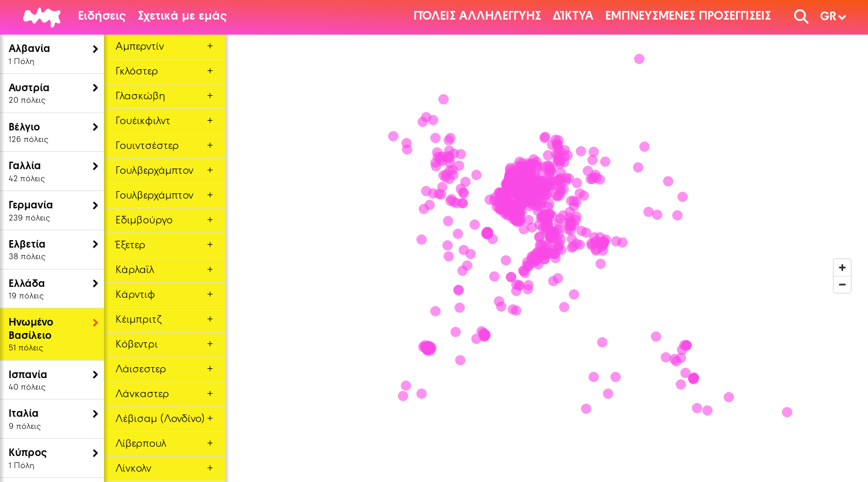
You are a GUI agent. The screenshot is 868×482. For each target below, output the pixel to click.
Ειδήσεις (102, 17)
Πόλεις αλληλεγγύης (477, 17)
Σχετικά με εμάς (182, 17)
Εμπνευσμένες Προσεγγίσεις (688, 17)
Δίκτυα (573, 17)
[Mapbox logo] (254, 440)
